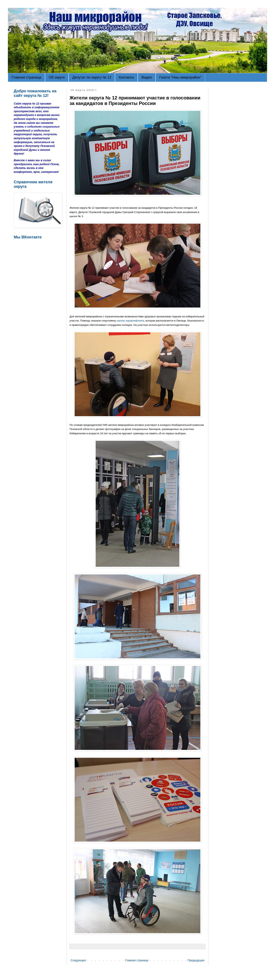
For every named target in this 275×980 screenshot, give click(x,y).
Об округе (57, 77)
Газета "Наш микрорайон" (180, 77)
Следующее (78, 960)
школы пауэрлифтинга (130, 321)
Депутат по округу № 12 (92, 77)
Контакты (126, 77)
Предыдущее (196, 960)
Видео (147, 77)
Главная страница (26, 77)
